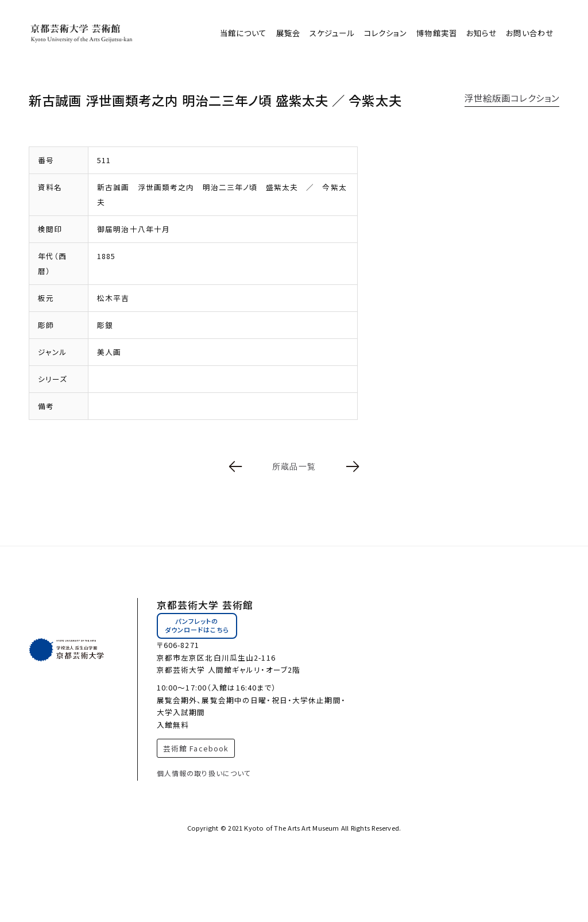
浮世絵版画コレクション (512, 98)
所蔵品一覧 (294, 466)
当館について (243, 33)
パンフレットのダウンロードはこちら (197, 626)
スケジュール (332, 33)
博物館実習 (437, 33)
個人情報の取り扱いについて (204, 773)
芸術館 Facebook (196, 748)
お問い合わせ (530, 33)
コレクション (386, 33)
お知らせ (481, 33)
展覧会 (288, 33)
